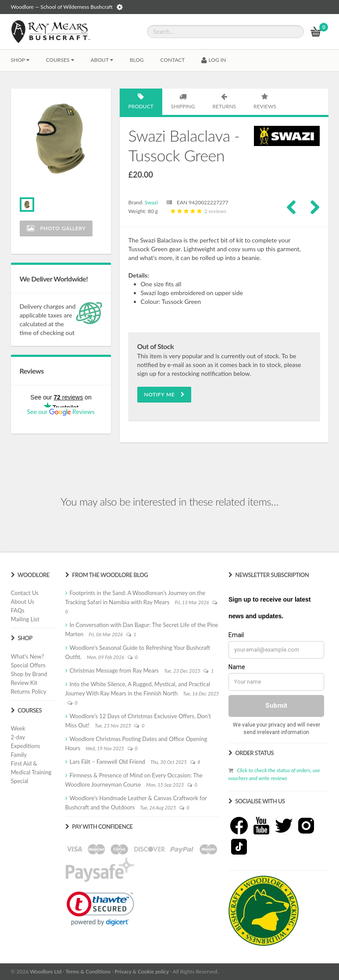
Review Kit (24, 683)
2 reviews (198, 211)
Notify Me (164, 394)
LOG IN (214, 60)
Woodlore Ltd (46, 971)
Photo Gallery (56, 228)
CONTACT (173, 60)
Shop (20, 60)
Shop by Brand (29, 674)
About (102, 60)
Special (20, 781)
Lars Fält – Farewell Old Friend (107, 762)
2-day (18, 737)
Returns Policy (29, 691)
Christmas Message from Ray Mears (114, 670)
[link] (100, 909)
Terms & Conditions (88, 971)
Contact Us (25, 593)
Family (19, 755)
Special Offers (28, 665)
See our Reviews (61, 412)
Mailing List (25, 619)
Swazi (151, 202)
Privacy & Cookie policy (142, 971)
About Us (23, 602)
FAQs (18, 610)
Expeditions (26, 746)
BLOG (137, 60)
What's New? (28, 656)
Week (18, 728)
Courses (60, 60)
